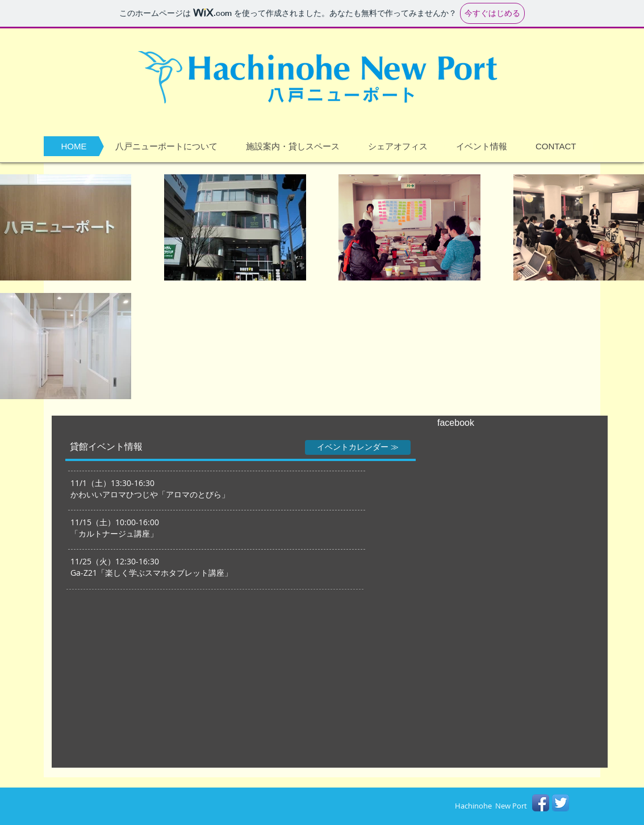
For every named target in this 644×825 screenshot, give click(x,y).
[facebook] (473, 423)
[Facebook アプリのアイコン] (541, 803)
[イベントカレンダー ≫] (358, 447)
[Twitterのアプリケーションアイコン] (561, 803)
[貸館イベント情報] (106, 447)
